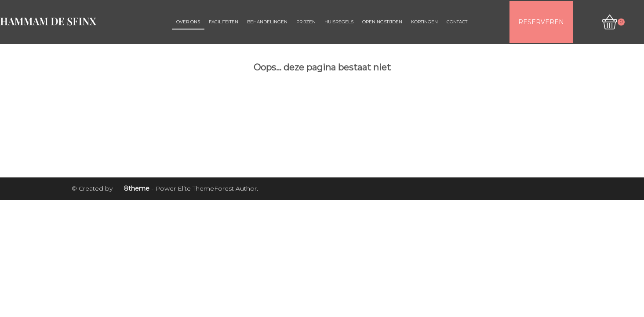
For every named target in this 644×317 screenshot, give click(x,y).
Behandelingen (267, 22)
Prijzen (306, 22)
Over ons (188, 22)
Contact (457, 22)
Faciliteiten (224, 22)
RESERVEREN (541, 22)
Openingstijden (382, 22)
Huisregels (339, 22)
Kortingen (424, 22)
